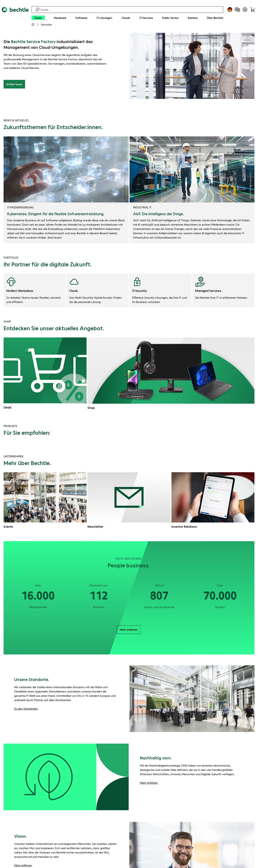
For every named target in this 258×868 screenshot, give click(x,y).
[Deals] (38, 18)
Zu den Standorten (26, 709)
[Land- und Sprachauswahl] (230, 10)
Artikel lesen (14, 85)
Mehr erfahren (129, 630)
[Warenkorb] (252, 10)
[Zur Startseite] (15, 18)
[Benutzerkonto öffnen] (245, 10)
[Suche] (131, 10)
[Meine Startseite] (33, 24)
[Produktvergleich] (237, 10)
